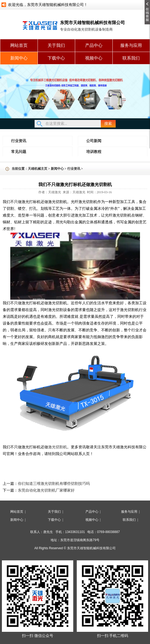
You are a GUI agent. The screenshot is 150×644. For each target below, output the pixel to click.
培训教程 (94, 152)
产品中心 (94, 45)
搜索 (108, 124)
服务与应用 (131, 45)
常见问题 (19, 152)
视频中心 (94, 58)
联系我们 (131, 58)
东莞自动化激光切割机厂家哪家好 (46, 490)
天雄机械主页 (38, 169)
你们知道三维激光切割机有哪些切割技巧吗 (54, 484)
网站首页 (19, 45)
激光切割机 (58, 447)
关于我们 (56, 45)
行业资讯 (19, 141)
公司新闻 (94, 141)
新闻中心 (19, 58)
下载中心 (56, 58)
